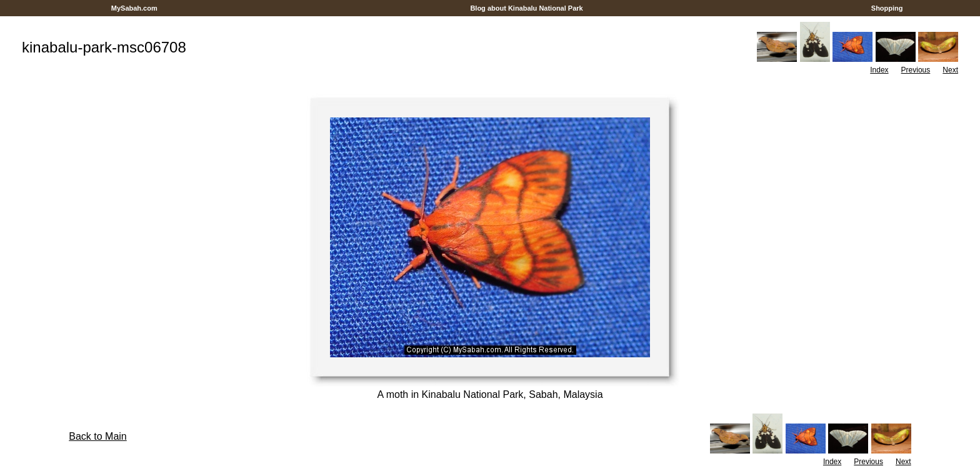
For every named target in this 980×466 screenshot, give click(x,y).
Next (950, 70)
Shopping (887, 8)
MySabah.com (134, 8)
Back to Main (97, 436)
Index (879, 70)
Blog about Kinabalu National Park (527, 8)
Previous (916, 70)
